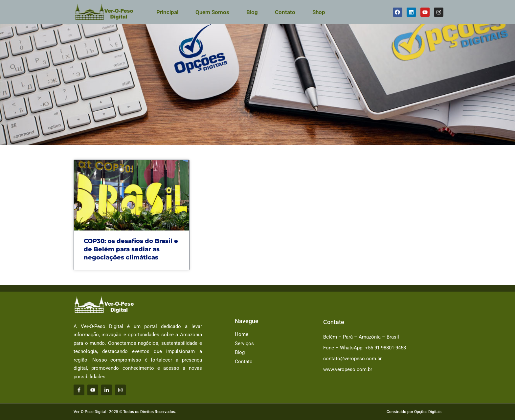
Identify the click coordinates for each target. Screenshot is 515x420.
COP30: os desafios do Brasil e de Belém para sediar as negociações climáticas (131, 249)
